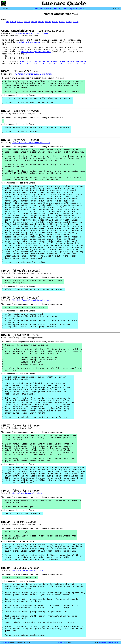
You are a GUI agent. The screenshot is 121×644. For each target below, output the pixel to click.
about (42, 9)
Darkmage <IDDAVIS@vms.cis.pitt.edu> (29, 570)
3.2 (76, 64)
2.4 (28, 64)
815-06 (48, 22)
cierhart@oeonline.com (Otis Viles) (27, 493)
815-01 (13, 22)
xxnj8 (28, 62)
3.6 (42, 64)
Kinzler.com (62, 642)
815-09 (69, 22)
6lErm (22, 62)
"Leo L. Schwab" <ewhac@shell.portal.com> (31, 143)
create (49, 9)
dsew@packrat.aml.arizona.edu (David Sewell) (32, 74)
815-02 (20, 22)
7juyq (35, 62)
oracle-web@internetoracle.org (110, 642)
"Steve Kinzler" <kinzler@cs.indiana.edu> (30, 33)
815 (8, 22)
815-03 (27, 22)
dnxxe (63, 62)
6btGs (69, 62)
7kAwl (56, 62)
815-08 (62, 22)
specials (74, 9)
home (35, 9)
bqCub (83, 62)
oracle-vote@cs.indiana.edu (36, 52)
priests (83, 9)
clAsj (76, 62)
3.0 (49, 64)
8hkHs (42, 62)
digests (57, 9)
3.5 (35, 64)
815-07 (55, 22)
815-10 (76, 22)
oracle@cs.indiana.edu (28, 42)
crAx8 (49, 62)
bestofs (65, 9)
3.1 (62, 64)
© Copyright (5, 642)
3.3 (22, 64)
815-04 (34, 22)
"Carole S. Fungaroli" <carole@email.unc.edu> (32, 300)
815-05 (41, 22)
